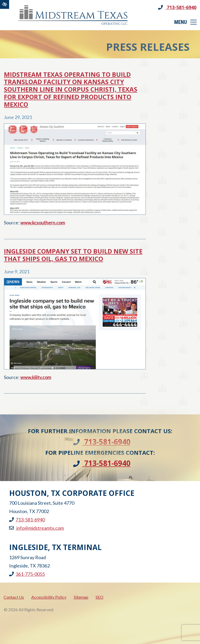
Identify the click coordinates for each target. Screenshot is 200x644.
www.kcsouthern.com (43, 223)
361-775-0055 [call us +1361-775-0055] (27, 574)
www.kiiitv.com (36, 377)
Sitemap (81, 597)
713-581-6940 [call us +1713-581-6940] (177, 7)
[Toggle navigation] (186, 22)
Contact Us (14, 597)
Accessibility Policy (49, 597)
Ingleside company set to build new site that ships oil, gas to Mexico (73, 255)
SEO (99, 597)
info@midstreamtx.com (36, 528)
